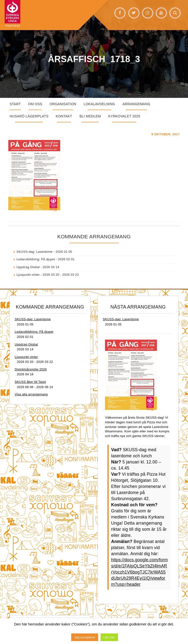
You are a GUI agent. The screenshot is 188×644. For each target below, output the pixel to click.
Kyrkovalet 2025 (124, 116)
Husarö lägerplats (29, 116)
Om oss (35, 104)
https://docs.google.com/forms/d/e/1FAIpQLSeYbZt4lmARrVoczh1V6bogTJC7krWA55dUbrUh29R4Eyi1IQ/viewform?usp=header (140, 572)
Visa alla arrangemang (31, 394)
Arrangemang (136, 104)
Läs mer (109, 637)
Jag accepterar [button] (85, 637)
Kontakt (64, 116)
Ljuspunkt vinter (28, 275)
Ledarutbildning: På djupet (36, 259)
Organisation (63, 104)
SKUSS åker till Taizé (30, 382)
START (15, 104)
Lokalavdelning (100, 104)
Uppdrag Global (28, 267)
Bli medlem (90, 116)
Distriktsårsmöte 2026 (31, 369)
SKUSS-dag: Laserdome (34, 252)
